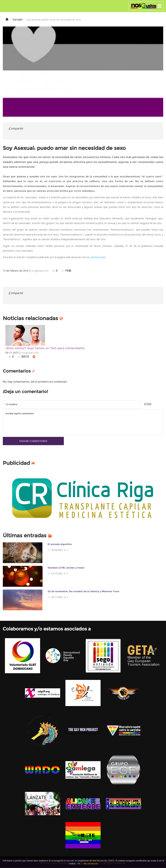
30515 (24, 357)
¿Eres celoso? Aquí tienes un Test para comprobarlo (45, 348)
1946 (66, 271)
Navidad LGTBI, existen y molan (66, 568)
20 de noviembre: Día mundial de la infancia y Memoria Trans (83, 592)
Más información (91, 864)
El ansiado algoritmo (60, 544)
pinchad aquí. (98, 257)
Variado (18, 19)
